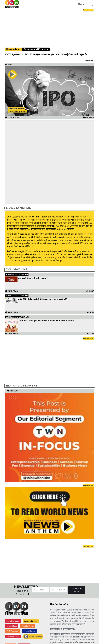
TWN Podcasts (13, 631)
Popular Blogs (28, 626)
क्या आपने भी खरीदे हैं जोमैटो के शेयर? (33, 278)
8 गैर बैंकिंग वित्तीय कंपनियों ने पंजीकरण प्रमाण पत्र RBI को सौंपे (43, 300)
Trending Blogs (13, 621)
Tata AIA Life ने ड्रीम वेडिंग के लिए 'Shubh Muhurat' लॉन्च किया (46, 321)
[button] (91, 5)
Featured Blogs (31, 621)
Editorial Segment (22, 386)
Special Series (29, 631)
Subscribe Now (77, 590)
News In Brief (13, 49)
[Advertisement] (51, 26)
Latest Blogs (12, 626)
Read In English (13, 636)
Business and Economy (36, 49)
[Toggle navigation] (83, 4)
